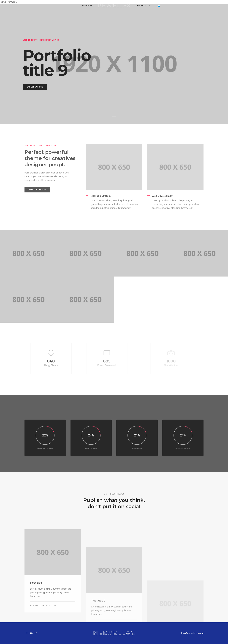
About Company (37, 190)
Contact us (143, 6)
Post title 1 (37, 621)
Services (87, 6)
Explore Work (35, 87)
